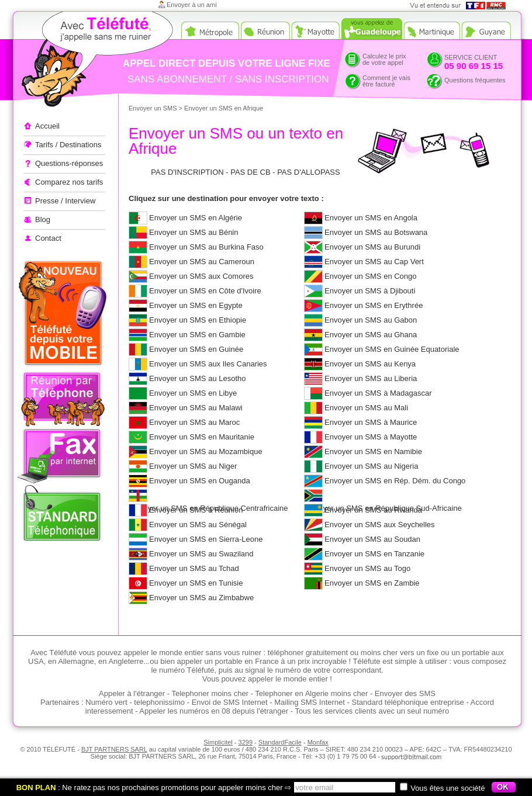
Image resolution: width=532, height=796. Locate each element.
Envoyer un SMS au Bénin (194, 232)
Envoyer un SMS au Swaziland (201, 554)
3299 (246, 742)
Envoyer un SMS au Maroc (194, 422)
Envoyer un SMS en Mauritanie (202, 437)
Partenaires (60, 702)
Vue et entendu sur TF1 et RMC (462, 6)
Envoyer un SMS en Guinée (196, 349)
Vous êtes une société (442, 788)
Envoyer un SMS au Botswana (376, 232)
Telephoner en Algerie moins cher (311, 693)
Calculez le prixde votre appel (384, 59)
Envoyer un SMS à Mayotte (371, 437)
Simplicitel (218, 742)
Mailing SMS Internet (310, 702)
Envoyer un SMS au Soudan (372, 539)
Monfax (318, 742)
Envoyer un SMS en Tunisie (196, 583)
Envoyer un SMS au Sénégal (198, 525)
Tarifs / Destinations (68, 145)
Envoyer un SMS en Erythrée (374, 305)
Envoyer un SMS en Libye (193, 393)
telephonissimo (159, 702)
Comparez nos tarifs (69, 182)
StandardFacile (280, 742)
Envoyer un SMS (153, 108)
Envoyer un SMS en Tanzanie (374, 554)
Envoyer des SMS (405, 693)
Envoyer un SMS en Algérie (196, 218)
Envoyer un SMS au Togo (367, 568)
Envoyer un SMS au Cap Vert (374, 262)
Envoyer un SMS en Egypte (196, 305)
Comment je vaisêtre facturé (386, 81)
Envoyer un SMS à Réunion (196, 510)
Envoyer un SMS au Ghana (371, 335)
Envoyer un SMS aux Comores (201, 276)
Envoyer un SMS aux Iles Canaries (208, 364)
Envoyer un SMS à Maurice (371, 422)
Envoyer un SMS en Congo (371, 276)
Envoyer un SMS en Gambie (197, 335)
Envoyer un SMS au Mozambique (206, 451)
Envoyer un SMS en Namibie (373, 451)
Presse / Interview (65, 201)
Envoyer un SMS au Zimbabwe (201, 598)
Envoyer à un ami (192, 5)
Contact (48, 238)
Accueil (47, 126)
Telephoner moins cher (210, 693)
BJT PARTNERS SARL (114, 749)
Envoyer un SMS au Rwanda (373, 510)
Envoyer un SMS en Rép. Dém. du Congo (395, 481)
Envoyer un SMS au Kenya (370, 364)
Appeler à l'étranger (76, 61)
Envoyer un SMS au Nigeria (371, 466)
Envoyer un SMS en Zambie (372, 583)
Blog (43, 219)
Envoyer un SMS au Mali (366, 408)
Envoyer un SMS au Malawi (196, 408)
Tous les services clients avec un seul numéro (372, 711)
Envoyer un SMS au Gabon (371, 320)
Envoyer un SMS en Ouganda (200, 481)
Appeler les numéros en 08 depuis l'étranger (214, 711)
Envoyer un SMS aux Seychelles (380, 525)
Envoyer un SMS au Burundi (372, 247)
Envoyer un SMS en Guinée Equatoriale (392, 349)
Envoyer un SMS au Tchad (194, 568)
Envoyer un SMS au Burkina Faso (206, 247)
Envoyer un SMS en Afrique (224, 108)
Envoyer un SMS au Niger (193, 466)
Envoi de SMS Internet (230, 702)
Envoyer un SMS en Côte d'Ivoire (205, 291)
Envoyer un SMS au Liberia (371, 378)
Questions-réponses (69, 163)
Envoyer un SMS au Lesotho (198, 378)
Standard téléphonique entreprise (408, 702)
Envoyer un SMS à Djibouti (370, 291)
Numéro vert (106, 702)
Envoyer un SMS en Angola (371, 218)
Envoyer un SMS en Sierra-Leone (206, 539)
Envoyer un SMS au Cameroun (202, 262)
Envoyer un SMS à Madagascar (378, 393)
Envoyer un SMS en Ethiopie (198, 320)
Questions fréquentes (475, 80)
